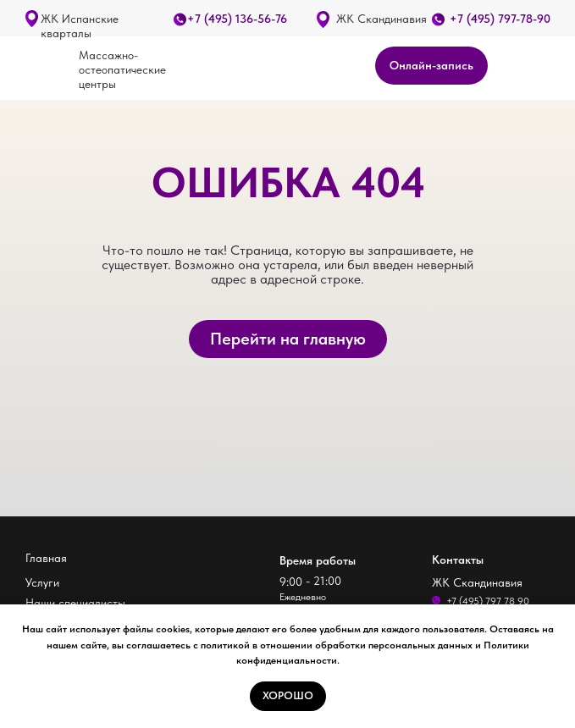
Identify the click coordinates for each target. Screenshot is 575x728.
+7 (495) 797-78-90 (500, 19)
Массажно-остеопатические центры (122, 69)
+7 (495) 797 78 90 (488, 601)
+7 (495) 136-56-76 (237, 19)
